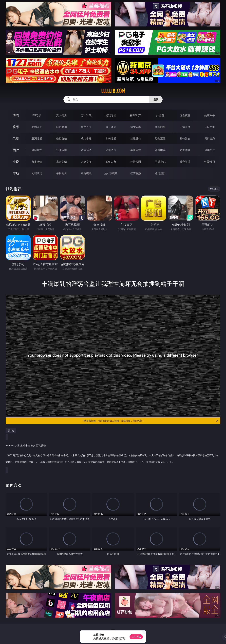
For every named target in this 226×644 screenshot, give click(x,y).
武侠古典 (111, 162)
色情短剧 (160, 173)
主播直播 (185, 127)
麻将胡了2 (136, 115)
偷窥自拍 (37, 150)
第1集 (11, 431)
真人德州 (61, 115)
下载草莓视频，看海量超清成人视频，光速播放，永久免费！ (150, 421)
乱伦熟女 (185, 138)
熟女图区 (185, 150)
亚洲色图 (61, 150)
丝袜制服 (160, 127)
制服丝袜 (136, 138)
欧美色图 (86, 150)
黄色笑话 (185, 162)
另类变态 (210, 138)
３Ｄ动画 (111, 127)
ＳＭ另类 (210, 127)
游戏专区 (111, 115)
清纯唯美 (160, 150)
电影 (16, 138)
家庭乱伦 (61, 162)
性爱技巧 (210, 162)
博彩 (16, 115)
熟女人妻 (136, 127)
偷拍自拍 (61, 138)
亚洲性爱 (37, 138)
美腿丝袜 (136, 150)
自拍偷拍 (61, 127)
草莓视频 (86, 173)
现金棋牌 (185, 115)
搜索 (156, 99)
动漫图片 (111, 150)
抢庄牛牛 (210, 115)
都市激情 (37, 162)
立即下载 (136, 637)
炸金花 (160, 115)
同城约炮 (37, 173)
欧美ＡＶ (86, 127)
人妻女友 (86, 162)
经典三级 (160, 138)
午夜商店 (61, 173)
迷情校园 (136, 162)
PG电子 (37, 115)
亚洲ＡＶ (37, 127)
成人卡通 (86, 138)
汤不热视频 (111, 173)
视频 (16, 127)
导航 (16, 173)
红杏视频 (136, 173)
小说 (16, 162)
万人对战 (86, 115)
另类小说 (160, 162)
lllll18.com (113, 91)
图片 (16, 150)
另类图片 (210, 150)
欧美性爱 (111, 138)
